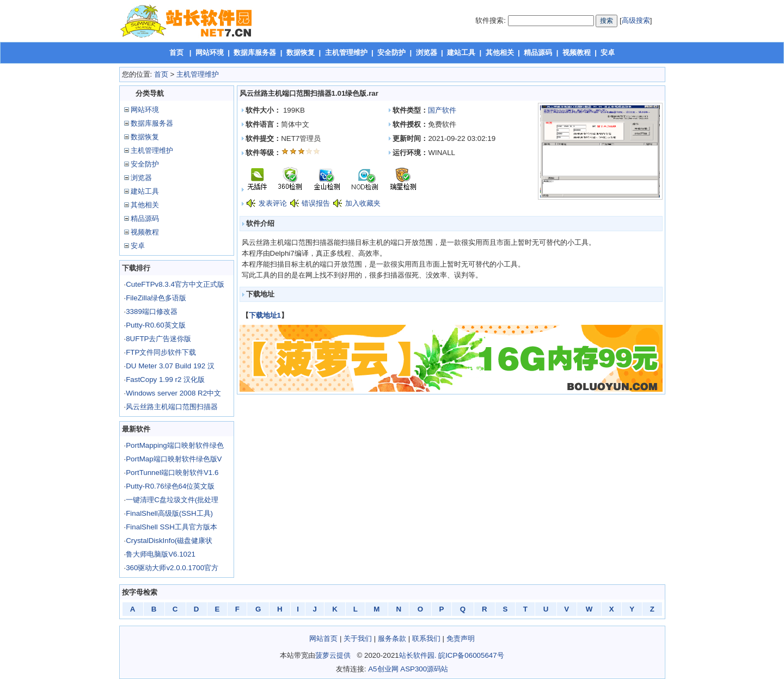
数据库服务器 (255, 53)
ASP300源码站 (424, 669)
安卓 (608, 53)
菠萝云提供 (333, 655)
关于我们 (358, 638)
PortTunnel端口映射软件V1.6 (172, 473)
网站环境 (210, 53)
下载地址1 (265, 315)
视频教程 (577, 53)
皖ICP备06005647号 (471, 655)
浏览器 (427, 53)
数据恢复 (301, 53)
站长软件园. (418, 655)
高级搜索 (636, 20)
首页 (176, 53)
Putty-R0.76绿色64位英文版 (170, 486)
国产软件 (442, 110)
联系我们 (426, 638)
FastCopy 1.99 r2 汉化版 (165, 379)
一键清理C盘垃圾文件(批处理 (172, 500)
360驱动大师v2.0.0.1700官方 (172, 568)
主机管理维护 (346, 53)
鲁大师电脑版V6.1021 (161, 554)
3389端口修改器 (152, 311)
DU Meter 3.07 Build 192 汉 (170, 366)
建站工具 (461, 53)
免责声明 (461, 638)
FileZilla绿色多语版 (156, 298)
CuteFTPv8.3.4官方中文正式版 (175, 284)
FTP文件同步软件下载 (161, 352)
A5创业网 (383, 669)
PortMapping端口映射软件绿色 (175, 445)
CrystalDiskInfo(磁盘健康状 (169, 541)
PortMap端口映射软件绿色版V (174, 459)
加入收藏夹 (363, 203)
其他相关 (500, 53)
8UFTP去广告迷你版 (158, 339)
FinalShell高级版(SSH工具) (169, 513)
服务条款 (392, 638)
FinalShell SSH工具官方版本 (171, 527)
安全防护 (391, 53)
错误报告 (316, 203)
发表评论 (273, 203)
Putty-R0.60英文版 (155, 325)
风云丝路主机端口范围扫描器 (172, 407)
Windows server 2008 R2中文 (173, 393)
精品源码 (538, 53)
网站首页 (323, 638)
